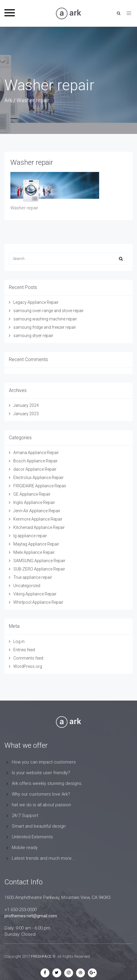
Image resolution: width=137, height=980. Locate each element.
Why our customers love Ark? (41, 794)
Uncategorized (27, 586)
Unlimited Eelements (32, 837)
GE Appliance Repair (32, 494)
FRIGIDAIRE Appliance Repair (40, 486)
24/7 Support (25, 815)
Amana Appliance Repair (36, 453)
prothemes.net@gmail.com (31, 916)
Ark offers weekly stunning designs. (47, 783)
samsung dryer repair (33, 336)
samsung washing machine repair (45, 319)
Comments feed (28, 658)
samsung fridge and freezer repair (45, 327)
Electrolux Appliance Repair (38, 478)
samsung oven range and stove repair (49, 311)
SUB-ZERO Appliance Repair (39, 569)
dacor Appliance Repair (35, 469)
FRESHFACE (41, 956)
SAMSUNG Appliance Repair (39, 561)
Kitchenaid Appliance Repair (39, 527)
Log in (19, 641)
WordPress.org (28, 666)
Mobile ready (25, 848)
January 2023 (26, 414)
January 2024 (26, 405)
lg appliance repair (30, 536)
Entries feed (24, 650)
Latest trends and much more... (43, 858)
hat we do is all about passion (41, 805)
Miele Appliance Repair (34, 552)
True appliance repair (33, 577)
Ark (8, 100)
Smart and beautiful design (39, 826)
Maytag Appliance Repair (36, 544)
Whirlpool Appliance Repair (38, 602)
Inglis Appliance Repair (34, 502)
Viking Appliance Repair (35, 594)
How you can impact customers (44, 762)
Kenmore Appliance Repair (38, 519)
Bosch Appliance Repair (36, 461)
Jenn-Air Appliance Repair (37, 511)
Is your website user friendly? (41, 773)
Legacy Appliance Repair (36, 302)
